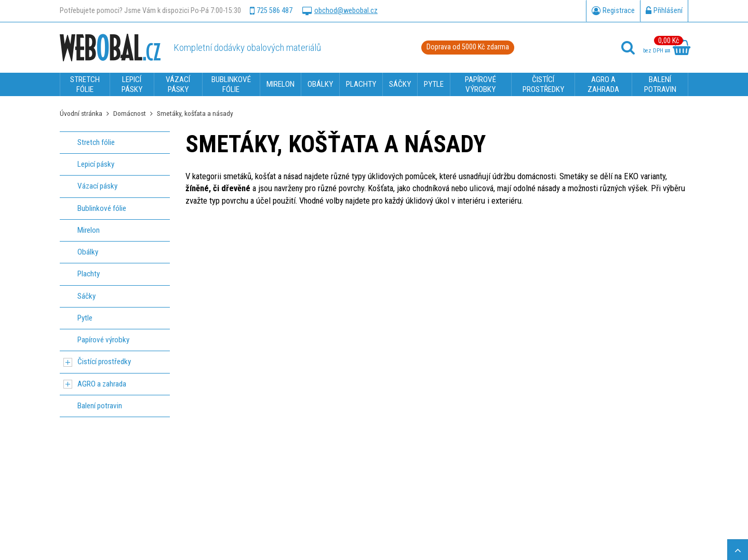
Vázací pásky (97, 186)
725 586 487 (271, 11)
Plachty (89, 274)
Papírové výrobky (103, 340)
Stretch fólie (96, 142)
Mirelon (89, 230)
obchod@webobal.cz (340, 11)
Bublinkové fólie (102, 208)
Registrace (613, 11)
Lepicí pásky (96, 164)
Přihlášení (664, 11)
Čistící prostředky (104, 362)
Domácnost (130, 113)
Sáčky (86, 296)
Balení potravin (100, 406)
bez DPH (657, 51)
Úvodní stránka (81, 113)
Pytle (85, 318)
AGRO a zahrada (102, 384)
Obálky (88, 252)
